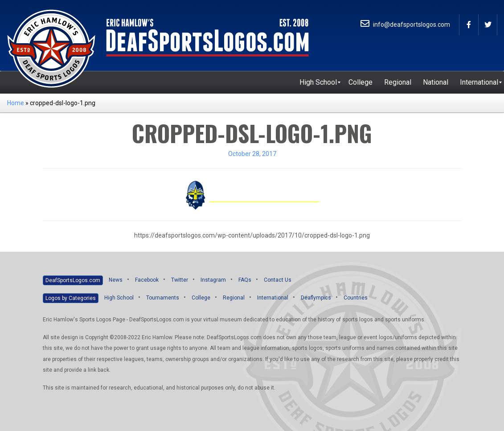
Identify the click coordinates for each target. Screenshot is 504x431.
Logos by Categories (71, 298)
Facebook (147, 280)
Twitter (180, 280)
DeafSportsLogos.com (73, 280)
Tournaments (163, 298)
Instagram (213, 280)
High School (119, 298)
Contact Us (278, 280)
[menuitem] (318, 82)
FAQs (245, 280)
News (116, 280)
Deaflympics (316, 298)
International (273, 298)
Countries (356, 298)
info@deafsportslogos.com (405, 25)
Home (16, 103)
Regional (234, 298)
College (201, 298)
